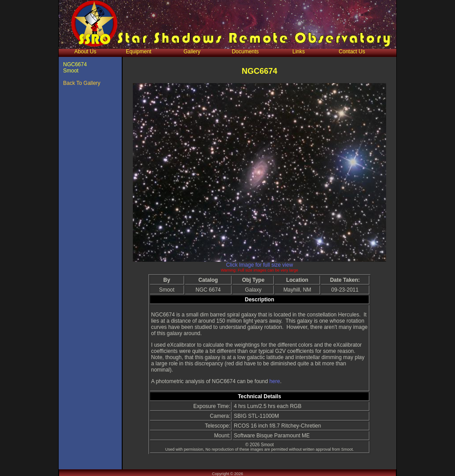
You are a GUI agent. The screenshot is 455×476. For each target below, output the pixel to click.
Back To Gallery (82, 83)
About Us (85, 52)
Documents (245, 52)
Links (299, 52)
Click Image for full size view (260, 265)
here (275, 381)
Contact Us (352, 52)
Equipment (138, 52)
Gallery (192, 52)
